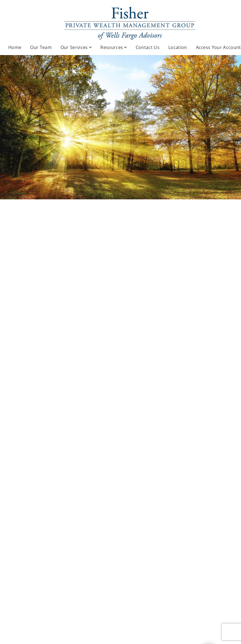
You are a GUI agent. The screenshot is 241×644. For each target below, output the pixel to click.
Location (178, 47)
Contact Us (148, 47)
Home (15, 47)
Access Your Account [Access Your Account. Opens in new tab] (218, 47)
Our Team (41, 47)
